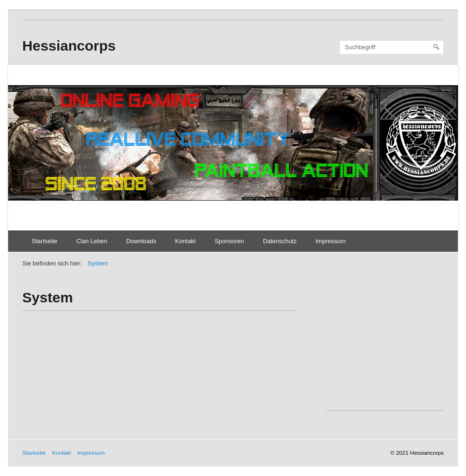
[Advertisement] (396, 349)
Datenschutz (280, 241)
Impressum (330, 241)
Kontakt (185, 241)
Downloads (141, 241)
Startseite (45, 241)
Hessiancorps (69, 46)
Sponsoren (229, 241)
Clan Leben (92, 241)
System (98, 263)
